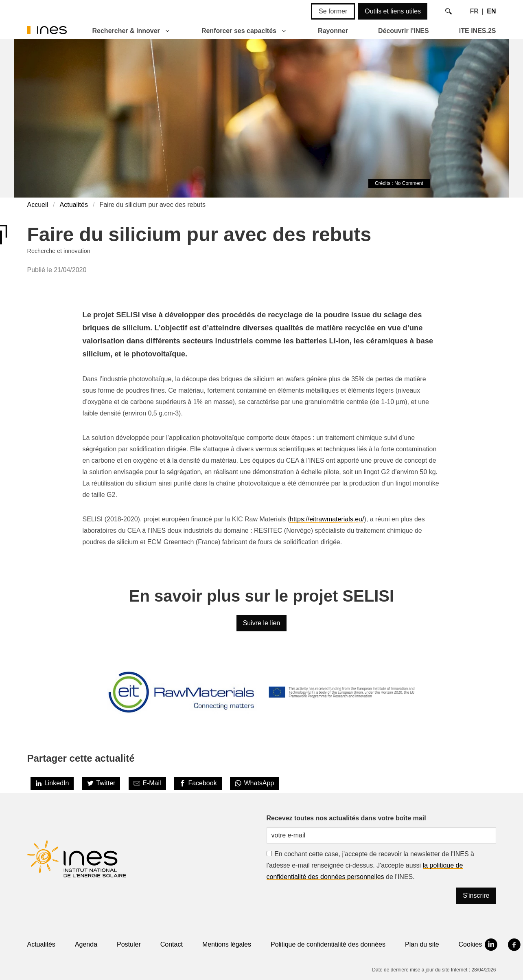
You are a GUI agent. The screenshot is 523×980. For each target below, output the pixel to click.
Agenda (86, 944)
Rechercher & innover (126, 31)
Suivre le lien (262, 623)
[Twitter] (101, 783)
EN (491, 11)
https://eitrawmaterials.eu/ (327, 519)
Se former (333, 11)
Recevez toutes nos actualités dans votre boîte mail (346, 818)
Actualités (74, 205)
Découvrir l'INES (404, 31)
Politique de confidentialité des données (328, 944)
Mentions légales (227, 944)
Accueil (38, 205)
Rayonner (333, 31)
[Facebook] (198, 783)
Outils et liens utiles (393, 11)
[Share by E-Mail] (147, 783)
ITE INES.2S (478, 31)
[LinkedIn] (52, 783)
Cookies (470, 944)
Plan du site (422, 944)
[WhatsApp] (254, 783)
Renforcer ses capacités (239, 31)
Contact (172, 944)
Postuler (129, 944)
